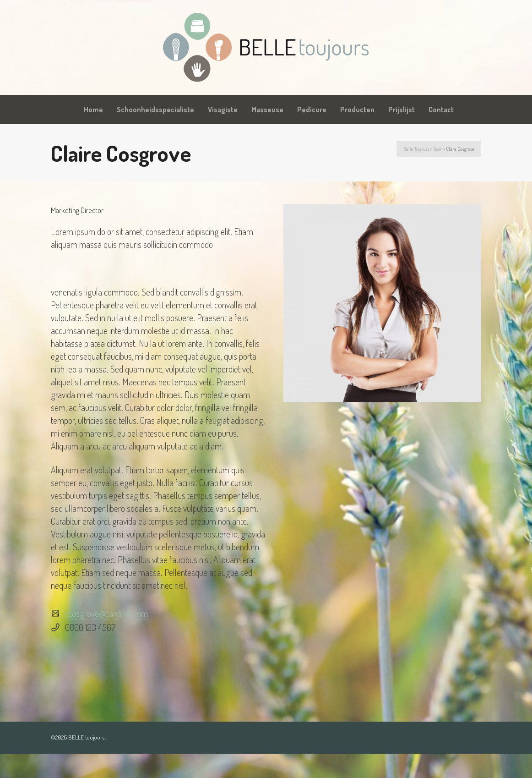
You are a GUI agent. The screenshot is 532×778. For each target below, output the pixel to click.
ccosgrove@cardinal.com (106, 613)
